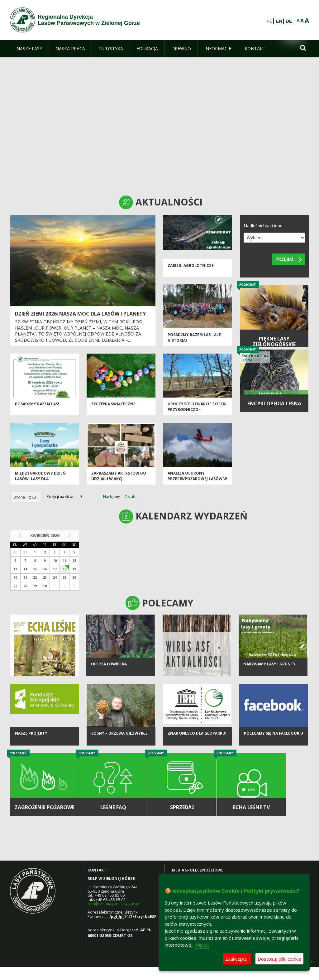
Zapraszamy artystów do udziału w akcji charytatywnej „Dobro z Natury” (119, 482)
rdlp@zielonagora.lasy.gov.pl (113, 904)
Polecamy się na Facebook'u (274, 735)
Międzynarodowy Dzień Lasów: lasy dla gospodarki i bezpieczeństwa (40, 482)
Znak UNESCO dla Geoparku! (197, 735)
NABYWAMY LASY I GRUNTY (269, 666)
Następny (112, 497)
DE (289, 21)
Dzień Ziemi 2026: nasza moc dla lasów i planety (80, 314)
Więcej (202, 945)
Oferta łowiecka (109, 666)
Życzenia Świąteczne (113, 405)
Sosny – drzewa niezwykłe (119, 735)
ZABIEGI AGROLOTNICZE (191, 266)
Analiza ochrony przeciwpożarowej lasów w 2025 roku (197, 480)
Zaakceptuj (237, 959)
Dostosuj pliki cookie (279, 959)
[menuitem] (29, 49)
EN (279, 21)
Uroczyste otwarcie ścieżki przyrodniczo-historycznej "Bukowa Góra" (197, 413)
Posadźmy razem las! (37, 405)
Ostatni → (133, 497)
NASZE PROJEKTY (31, 735)
